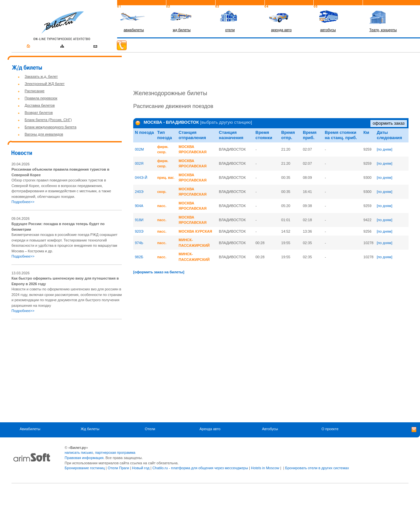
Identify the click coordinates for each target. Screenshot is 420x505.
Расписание (35, 91)
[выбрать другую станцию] (226, 123)
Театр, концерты (383, 30)
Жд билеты (90, 429)
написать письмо (79, 452)
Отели (150, 429)
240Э (139, 192)
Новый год (141, 468)
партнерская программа (115, 452)
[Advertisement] (67, 371)
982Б (139, 257)
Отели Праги (118, 468)
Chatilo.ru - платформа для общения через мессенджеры (200, 468)
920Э (139, 231)
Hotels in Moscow (265, 468)
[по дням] (384, 149)
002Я (139, 163)
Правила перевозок (41, 98)
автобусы (328, 30)
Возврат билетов (39, 113)
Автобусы (270, 429)
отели (230, 30)
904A (139, 206)
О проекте (330, 429)
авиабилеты (134, 30)
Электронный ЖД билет (45, 84)
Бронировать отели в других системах (317, 468)
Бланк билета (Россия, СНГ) (48, 120)
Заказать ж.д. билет (41, 76)
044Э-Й (141, 178)
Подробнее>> (23, 202)
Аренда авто (210, 429)
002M (139, 149)
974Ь (139, 243)
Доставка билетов (40, 105)
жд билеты (181, 30)
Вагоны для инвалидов (44, 134)
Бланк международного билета (51, 127)
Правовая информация (84, 458)
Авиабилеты (30, 429)
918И (139, 220)
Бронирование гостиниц (85, 468)
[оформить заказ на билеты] (159, 272)
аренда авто (281, 30)
